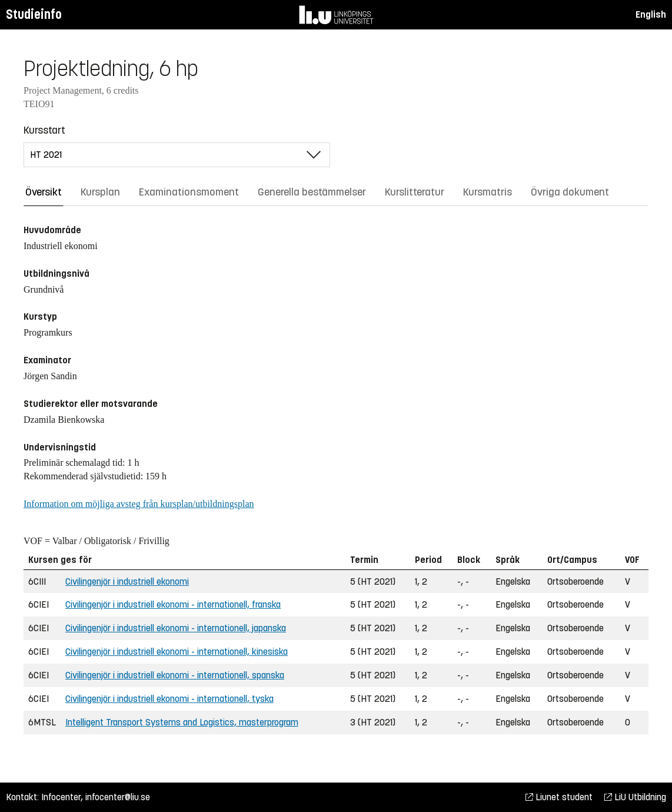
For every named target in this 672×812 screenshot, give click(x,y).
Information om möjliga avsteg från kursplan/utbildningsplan (139, 504)
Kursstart (44, 130)
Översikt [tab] (44, 192)
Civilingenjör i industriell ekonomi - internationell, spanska (175, 675)
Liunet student (559, 797)
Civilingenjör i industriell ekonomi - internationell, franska (173, 604)
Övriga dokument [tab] (570, 192)
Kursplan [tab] (100, 192)
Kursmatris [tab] (488, 192)
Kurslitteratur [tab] (415, 192)
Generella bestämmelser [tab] (312, 192)
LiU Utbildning (635, 797)
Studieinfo (34, 14)
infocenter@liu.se (118, 797)
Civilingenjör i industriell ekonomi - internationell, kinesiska (177, 652)
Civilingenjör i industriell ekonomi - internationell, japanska (176, 628)
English (651, 14)
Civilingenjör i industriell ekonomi (127, 581)
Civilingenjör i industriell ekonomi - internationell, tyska (169, 699)
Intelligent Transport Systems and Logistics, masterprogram (182, 722)
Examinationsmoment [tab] (189, 192)
